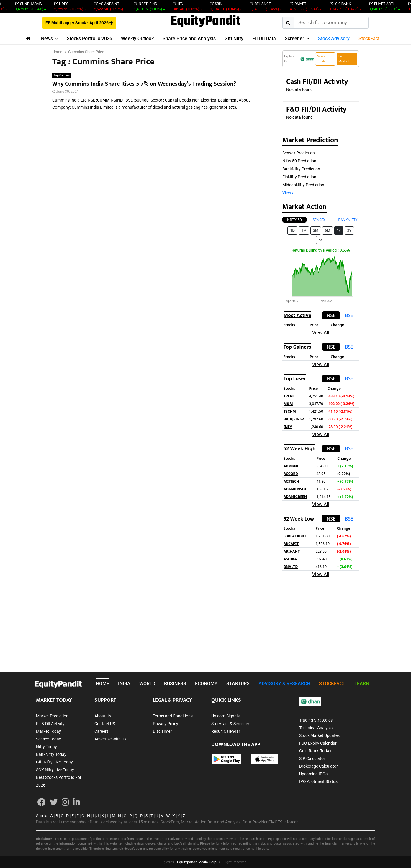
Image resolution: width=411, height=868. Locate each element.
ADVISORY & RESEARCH (284, 684)
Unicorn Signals (225, 716)
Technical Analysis (316, 728)
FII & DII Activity (50, 724)
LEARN (362, 684)
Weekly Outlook (137, 39)
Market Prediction (52, 716)
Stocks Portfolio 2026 (89, 39)
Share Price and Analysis (189, 39)
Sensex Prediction (299, 153)
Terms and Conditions (173, 716)
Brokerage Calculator (319, 766)
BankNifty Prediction (301, 169)
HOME (103, 684)
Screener (294, 39)
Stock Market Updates (319, 735)
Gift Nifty (234, 39)
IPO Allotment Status (318, 781)
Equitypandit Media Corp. (197, 862)
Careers (101, 731)
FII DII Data (264, 39)
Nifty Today (46, 747)
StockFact (369, 39)
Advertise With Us (110, 739)
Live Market (344, 59)
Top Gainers (62, 75)
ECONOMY (206, 684)
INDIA (124, 684)
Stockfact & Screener (230, 724)
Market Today (49, 731)
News (47, 39)
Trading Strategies (316, 720)
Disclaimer (162, 731)
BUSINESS (175, 684)
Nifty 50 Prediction (299, 161)
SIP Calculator (312, 758)
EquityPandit (205, 22)
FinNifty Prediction (299, 177)
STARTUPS (238, 684)
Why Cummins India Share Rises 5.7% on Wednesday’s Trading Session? (144, 84)
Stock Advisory (334, 39)
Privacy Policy (166, 724)
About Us (103, 716)
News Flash (321, 59)
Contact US (105, 724)
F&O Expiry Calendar (318, 743)
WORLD (147, 684)
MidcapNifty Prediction (303, 185)
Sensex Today (49, 739)
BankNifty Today (51, 754)
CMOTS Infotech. (284, 822)
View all (289, 193)
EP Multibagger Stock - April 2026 (79, 23)
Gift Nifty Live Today (54, 762)
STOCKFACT (332, 684)
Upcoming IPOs (313, 774)
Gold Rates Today (315, 751)
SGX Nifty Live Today (55, 770)
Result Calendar (226, 731)
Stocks (42, 816)
